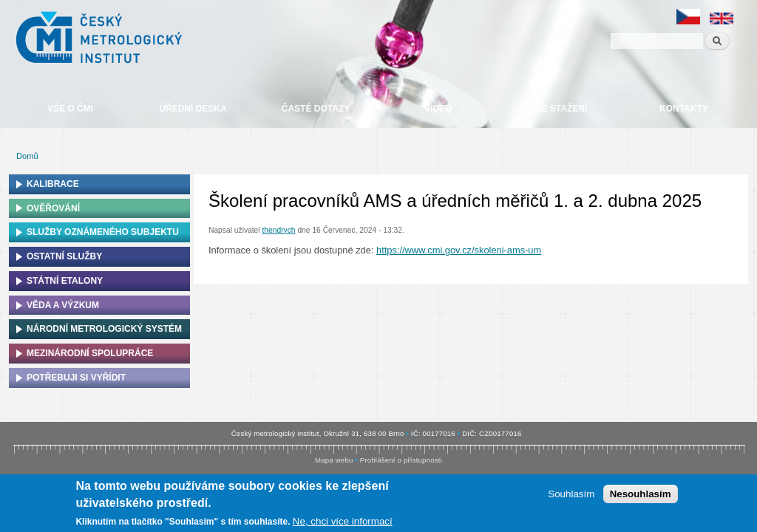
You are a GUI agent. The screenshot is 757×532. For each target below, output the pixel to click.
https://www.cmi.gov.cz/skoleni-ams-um (459, 250)
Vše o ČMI (70, 109)
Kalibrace (53, 184)
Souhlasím (571, 494)
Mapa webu (334, 460)
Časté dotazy (316, 109)
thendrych (278, 230)
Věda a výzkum (63, 305)
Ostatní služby (64, 256)
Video (438, 109)
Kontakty (684, 109)
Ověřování (53, 208)
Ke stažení (561, 109)
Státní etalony (65, 281)
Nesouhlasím (641, 494)
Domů (27, 156)
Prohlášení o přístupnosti (401, 460)
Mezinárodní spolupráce (90, 353)
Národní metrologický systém (104, 329)
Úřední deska (193, 109)
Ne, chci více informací (343, 521)
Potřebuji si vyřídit (76, 378)
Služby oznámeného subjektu (103, 232)
